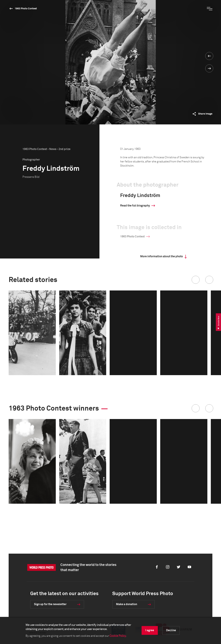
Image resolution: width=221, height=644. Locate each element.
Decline (171, 630)
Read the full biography (135, 206)
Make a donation (127, 604)
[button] (196, 280)
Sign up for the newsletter (50, 604)
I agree (150, 630)
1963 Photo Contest (26, 9)
